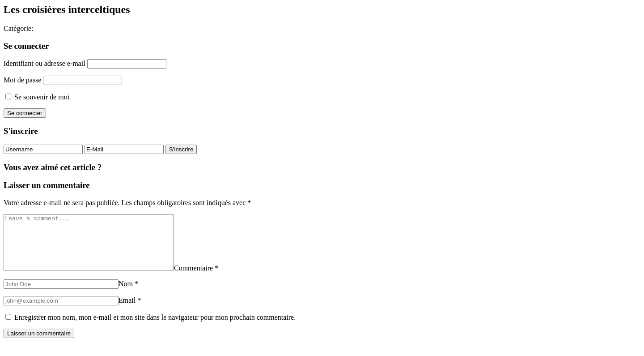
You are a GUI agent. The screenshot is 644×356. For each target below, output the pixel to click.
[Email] (61, 311)
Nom (128, 294)
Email (130, 311)
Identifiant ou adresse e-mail (44, 63)
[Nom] (61, 295)
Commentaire (216, 279)
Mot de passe (22, 80)
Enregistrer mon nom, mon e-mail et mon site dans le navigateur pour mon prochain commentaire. (155, 328)
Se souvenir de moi (37, 97)
